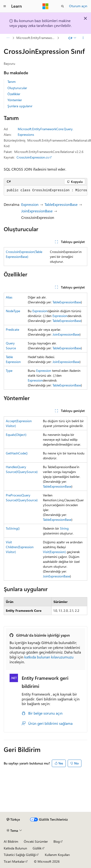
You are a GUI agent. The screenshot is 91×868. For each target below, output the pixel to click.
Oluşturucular (17, 88)
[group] (45, 191)
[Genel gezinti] (5, 6)
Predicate (12, 329)
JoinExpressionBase (37, 211)
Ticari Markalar (14, 861)
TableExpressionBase (61, 204)
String (64, 528)
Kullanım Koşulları (57, 855)
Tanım (12, 82)
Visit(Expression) (54, 552)
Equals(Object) (16, 435)
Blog (57, 841)
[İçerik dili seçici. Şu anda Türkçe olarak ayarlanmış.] (13, 819)
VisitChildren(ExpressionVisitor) (20, 547)
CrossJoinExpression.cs (33, 157)
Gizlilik (37, 848)
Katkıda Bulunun (15, 848)
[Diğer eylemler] (83, 38)
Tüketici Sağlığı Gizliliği (20, 855)
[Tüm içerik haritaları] (8, 38)
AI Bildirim (11, 841)
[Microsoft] (45, 6)
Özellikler (14, 94)
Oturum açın (78, 6)
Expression (30, 204)
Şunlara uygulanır (20, 106)
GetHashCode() (17, 453)
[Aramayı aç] (63, 6)
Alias (9, 297)
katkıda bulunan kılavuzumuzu (49, 657)
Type (9, 371)
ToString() (13, 528)
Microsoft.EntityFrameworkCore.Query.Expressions (36, 38)
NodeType (13, 311)
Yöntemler (15, 100)
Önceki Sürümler (36, 841)
